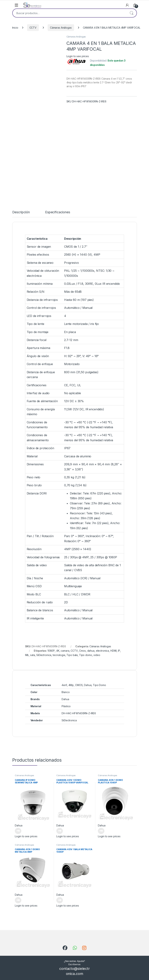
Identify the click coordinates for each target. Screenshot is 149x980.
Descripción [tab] (21, 212)
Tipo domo (86, 655)
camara (65, 651)
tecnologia (59, 655)
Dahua (88, 685)
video (97, 655)
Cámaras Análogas (61, 28)
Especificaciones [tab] (58, 212)
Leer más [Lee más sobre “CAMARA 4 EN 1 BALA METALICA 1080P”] (60, 900)
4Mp (71, 685)
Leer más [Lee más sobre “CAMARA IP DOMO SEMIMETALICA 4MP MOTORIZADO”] (18, 831)
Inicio (15, 28)
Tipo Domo (99, 685)
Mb (27, 655)
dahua (91, 651)
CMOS (79, 685)
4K (58, 651)
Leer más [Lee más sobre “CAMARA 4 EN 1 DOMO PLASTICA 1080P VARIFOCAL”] (60, 831)
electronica (102, 651)
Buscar (131, 13)
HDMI (113, 651)
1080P (51, 651)
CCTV (33, 28)
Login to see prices (78, 56)
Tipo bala (72, 655)
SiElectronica (44, 655)
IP (119, 651)
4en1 (64, 685)
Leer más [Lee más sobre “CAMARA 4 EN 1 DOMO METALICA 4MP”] (18, 900)
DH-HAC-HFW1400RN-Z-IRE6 (79, 713)
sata (33, 655)
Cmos (82, 651)
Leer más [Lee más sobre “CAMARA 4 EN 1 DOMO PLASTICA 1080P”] (101, 831)
